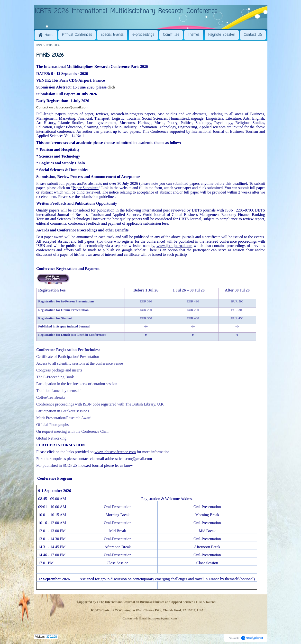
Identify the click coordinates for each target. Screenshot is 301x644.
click (111, 87)
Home (39, 45)
